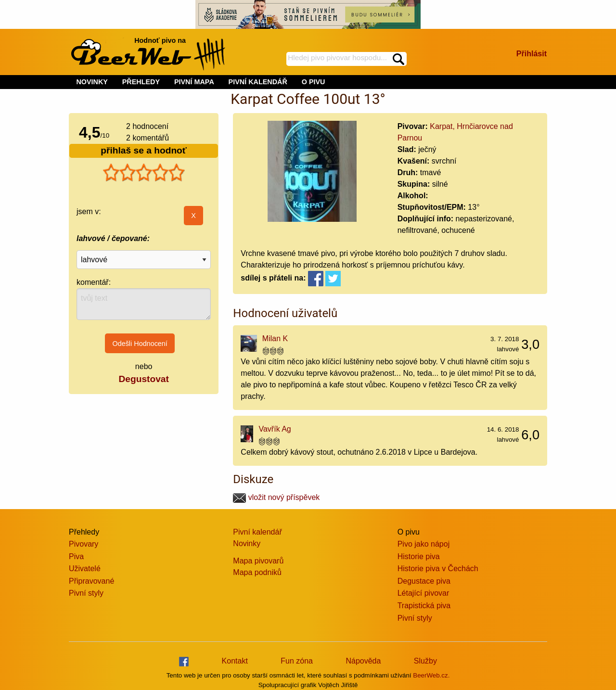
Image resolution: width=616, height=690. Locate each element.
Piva (76, 556)
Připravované (91, 581)
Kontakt (235, 661)
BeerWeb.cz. (431, 675)
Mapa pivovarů (258, 561)
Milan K (275, 339)
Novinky (247, 543)
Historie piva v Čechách (438, 569)
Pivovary (83, 544)
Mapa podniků (257, 572)
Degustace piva (424, 581)
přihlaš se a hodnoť (144, 150)
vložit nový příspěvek (276, 497)
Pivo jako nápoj (424, 544)
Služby (425, 661)
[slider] (144, 173)
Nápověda (363, 661)
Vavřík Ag (275, 429)
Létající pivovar (423, 593)
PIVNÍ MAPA (194, 82)
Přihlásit (532, 54)
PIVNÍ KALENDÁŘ (258, 82)
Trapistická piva (424, 606)
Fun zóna (297, 661)
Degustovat (143, 379)
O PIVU (314, 82)
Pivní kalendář (257, 532)
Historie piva (419, 556)
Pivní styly (86, 593)
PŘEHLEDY (141, 82)
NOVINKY (92, 82)
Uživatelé (85, 569)
